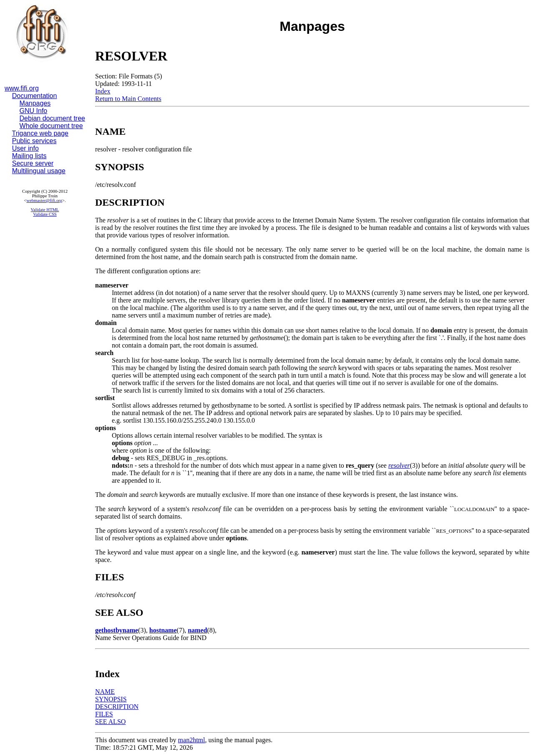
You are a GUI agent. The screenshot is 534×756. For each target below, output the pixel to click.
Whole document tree (51, 126)
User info (25, 148)
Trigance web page (40, 133)
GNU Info (34, 111)
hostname (163, 630)
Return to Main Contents (128, 99)
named (197, 630)
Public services (34, 141)
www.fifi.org (22, 88)
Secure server (33, 163)
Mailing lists (29, 156)
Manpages (35, 103)
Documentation (35, 96)
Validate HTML (45, 210)
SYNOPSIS (111, 699)
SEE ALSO (110, 722)
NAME (105, 692)
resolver (399, 465)
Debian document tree (52, 118)
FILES (104, 714)
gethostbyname (117, 630)
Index (103, 91)
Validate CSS (45, 214)
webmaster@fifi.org (44, 200)
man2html (192, 740)
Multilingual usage (39, 171)
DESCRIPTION (117, 707)
